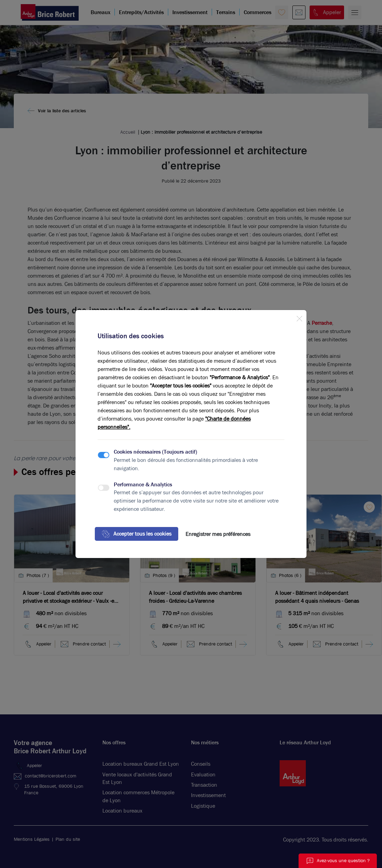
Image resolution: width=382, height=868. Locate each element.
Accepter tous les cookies (137, 534)
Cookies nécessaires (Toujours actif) (155, 452)
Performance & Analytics (143, 484)
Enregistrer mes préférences (218, 534)
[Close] (299, 317)
